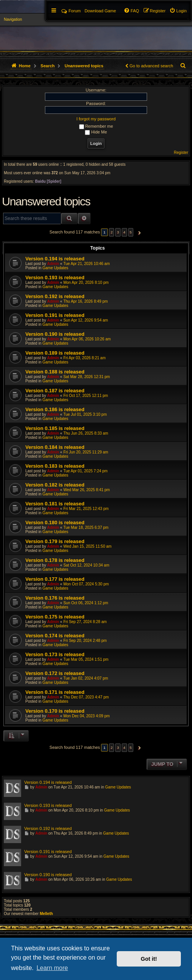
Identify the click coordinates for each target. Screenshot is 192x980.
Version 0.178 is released (55, 560)
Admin (53, 264)
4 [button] (124, 232)
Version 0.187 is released (55, 391)
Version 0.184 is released (55, 447)
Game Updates (55, 268)
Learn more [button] (52, 968)
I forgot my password (96, 119)
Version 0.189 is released (55, 353)
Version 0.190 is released (55, 334)
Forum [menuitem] (71, 11)
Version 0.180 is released (55, 522)
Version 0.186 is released (55, 409)
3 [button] (118, 232)
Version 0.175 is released (55, 617)
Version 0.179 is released (55, 541)
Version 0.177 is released (55, 579)
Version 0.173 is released (55, 654)
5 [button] (131, 232)
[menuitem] (178, 11)
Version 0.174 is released (55, 636)
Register (181, 152)
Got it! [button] (149, 959)
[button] (138, 232)
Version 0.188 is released (55, 372)
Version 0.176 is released (55, 598)
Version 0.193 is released (55, 277)
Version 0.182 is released (55, 485)
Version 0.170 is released (55, 711)
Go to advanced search (151, 66)
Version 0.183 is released (55, 466)
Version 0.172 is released (55, 673)
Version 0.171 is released (55, 692)
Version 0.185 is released (55, 428)
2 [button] (112, 232)
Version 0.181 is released (55, 504)
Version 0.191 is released (55, 315)
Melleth (46, 914)
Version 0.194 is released (55, 259)
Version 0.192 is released (55, 296)
